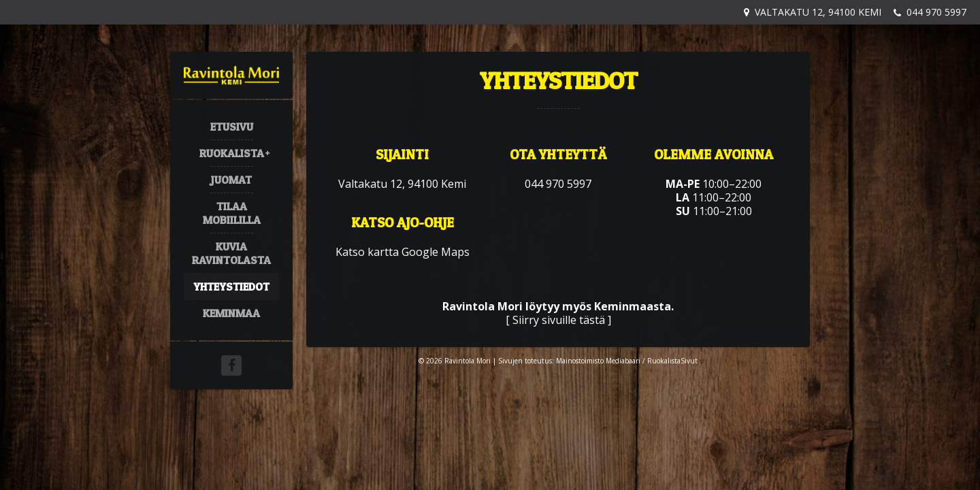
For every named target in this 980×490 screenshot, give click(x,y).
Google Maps (436, 252)
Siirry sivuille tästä (559, 320)
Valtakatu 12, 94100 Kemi (818, 12)
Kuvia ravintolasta (231, 253)
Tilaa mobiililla (232, 213)
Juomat (231, 180)
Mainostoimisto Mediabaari (598, 361)
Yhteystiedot (231, 287)
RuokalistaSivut (672, 361)
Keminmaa (231, 313)
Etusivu (232, 127)
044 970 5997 (936, 12)
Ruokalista (232, 153)
